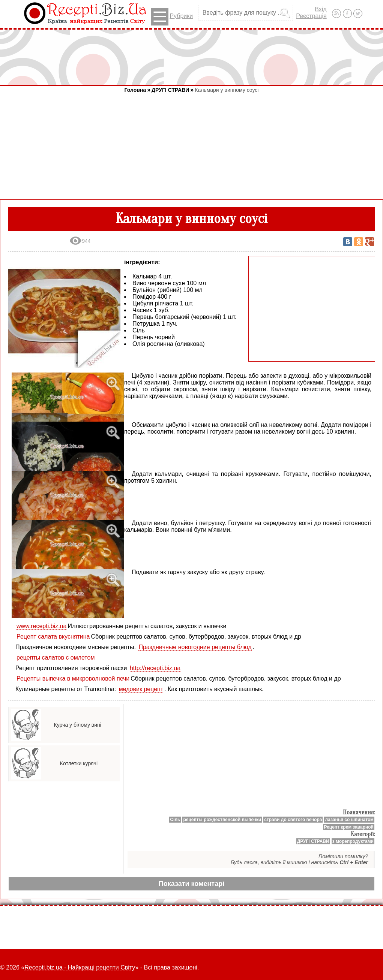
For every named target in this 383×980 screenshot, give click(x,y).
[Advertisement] (192, 57)
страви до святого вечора (293, 820)
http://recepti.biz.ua (155, 668)
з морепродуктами (353, 841)
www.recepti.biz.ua (41, 626)
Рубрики (172, 17)
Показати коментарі (191, 884)
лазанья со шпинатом (349, 820)
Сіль (175, 820)
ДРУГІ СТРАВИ (170, 90)
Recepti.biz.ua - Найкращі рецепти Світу (80, 967)
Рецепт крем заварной (349, 827)
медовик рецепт (141, 689)
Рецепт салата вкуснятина (53, 637)
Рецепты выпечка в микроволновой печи (73, 679)
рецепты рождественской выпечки (222, 820)
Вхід (321, 9)
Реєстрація (311, 16)
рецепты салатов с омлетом (56, 658)
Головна (135, 90)
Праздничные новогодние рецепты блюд (195, 647)
